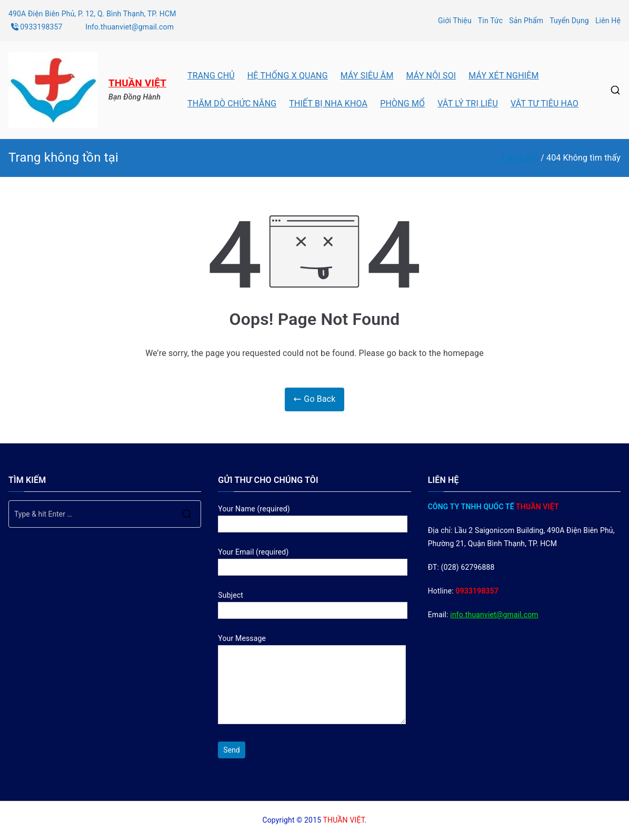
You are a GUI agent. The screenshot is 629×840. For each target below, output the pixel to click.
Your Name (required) (313, 516)
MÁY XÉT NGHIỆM (503, 76)
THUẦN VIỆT (137, 83)
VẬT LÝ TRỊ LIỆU (468, 103)
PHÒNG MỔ (402, 103)
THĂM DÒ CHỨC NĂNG (232, 103)
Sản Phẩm (526, 21)
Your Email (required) (313, 560)
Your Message (312, 680)
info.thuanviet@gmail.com (494, 615)
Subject (313, 603)
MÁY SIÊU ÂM (367, 76)
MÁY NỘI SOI (431, 76)
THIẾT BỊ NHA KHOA (328, 103)
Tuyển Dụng (569, 21)
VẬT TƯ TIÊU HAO (545, 103)
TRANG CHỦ (211, 76)
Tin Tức (491, 21)
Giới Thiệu (455, 21)
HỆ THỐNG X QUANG (288, 76)
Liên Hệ (608, 21)
